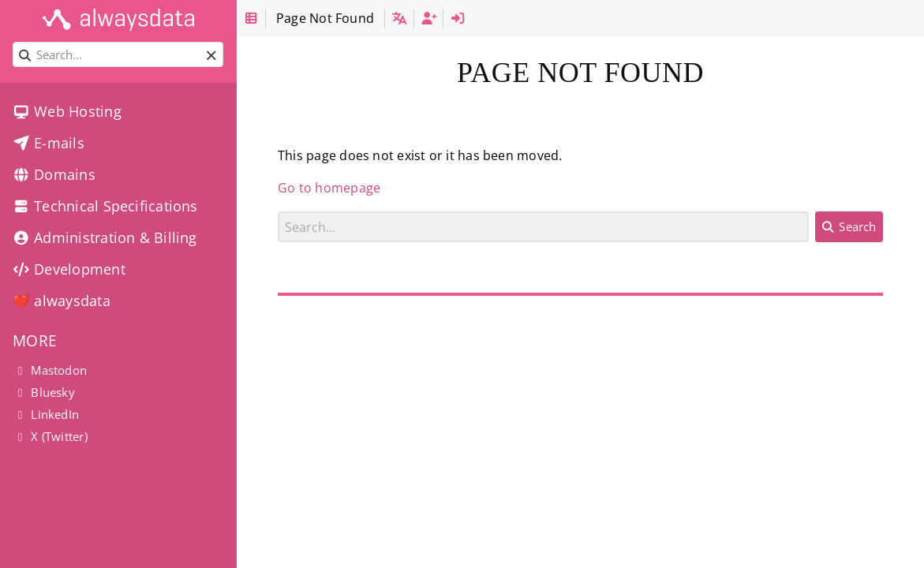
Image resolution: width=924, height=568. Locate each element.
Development (69, 269)
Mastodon (50, 370)
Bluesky (44, 392)
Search (278, 211)
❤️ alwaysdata (62, 301)
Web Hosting (67, 111)
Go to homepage (329, 188)
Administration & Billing (105, 237)
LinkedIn (46, 414)
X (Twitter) (50, 436)
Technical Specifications (105, 206)
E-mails (49, 143)
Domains (54, 174)
